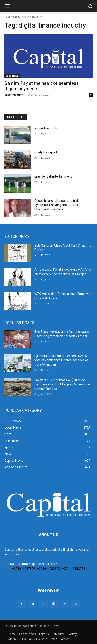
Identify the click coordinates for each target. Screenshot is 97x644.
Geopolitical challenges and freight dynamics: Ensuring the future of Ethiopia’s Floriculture (58, 205)
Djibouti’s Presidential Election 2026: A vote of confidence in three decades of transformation (61, 360)
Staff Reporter (14, 95)
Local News (12, 76)
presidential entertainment (53, 176)
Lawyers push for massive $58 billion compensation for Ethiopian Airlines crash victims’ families (64, 384)
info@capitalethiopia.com (40, 564)
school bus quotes (47, 128)
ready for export (46, 152)
